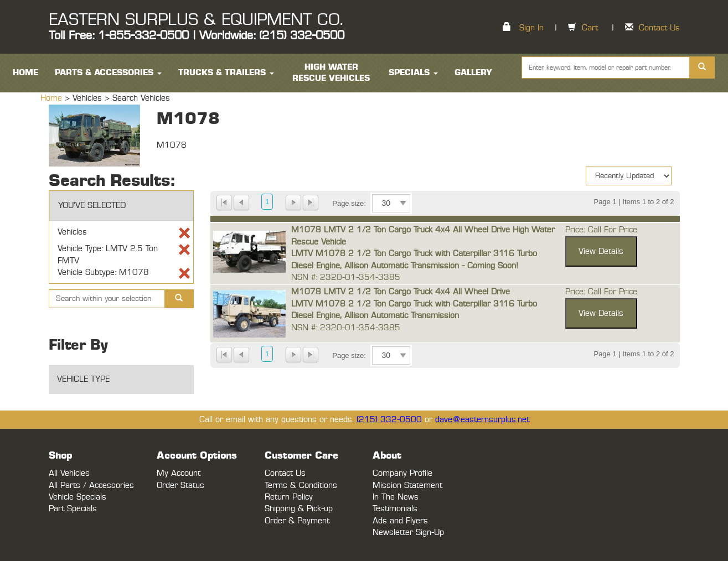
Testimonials (395, 509)
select (403, 204)
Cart (590, 28)
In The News (396, 497)
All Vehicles (69, 473)
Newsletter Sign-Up (408, 533)
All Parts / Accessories (91, 485)
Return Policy (289, 497)
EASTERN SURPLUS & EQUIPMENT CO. (196, 20)
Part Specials (73, 509)
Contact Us (659, 28)
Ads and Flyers (400, 521)
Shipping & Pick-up (299, 509)
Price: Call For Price (601, 230)
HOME (25, 73)
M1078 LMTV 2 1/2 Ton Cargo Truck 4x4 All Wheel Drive (401, 292)
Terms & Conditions (301, 485)
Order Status (180, 485)
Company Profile (402, 473)
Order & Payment (297, 521)
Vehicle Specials (78, 497)
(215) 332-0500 (389, 420)
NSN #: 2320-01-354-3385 (346, 277)
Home (53, 98)
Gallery (473, 73)
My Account (179, 473)
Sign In (531, 28)
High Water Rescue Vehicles (331, 73)
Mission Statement (407, 485)
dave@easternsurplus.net (482, 420)
